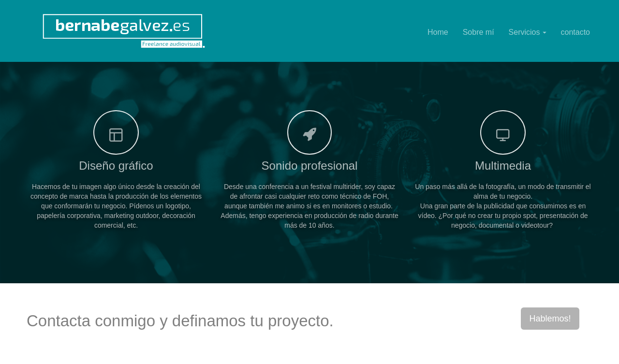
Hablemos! (550, 319)
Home (438, 32)
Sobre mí (479, 32)
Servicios (528, 32)
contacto (575, 32)
